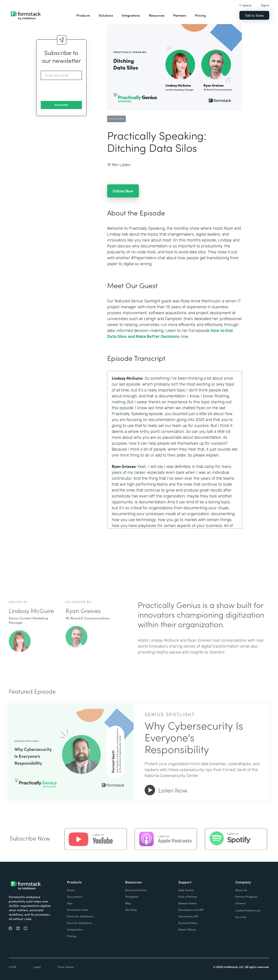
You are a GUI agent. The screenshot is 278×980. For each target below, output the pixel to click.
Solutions (106, 15)
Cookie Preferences (248, 910)
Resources (157, 15)
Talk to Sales (254, 15)
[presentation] (74, 91)
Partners (180, 15)
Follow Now (123, 191)
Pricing (200, 15)
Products (83, 15)
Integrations (131, 15)
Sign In (265, 5)
